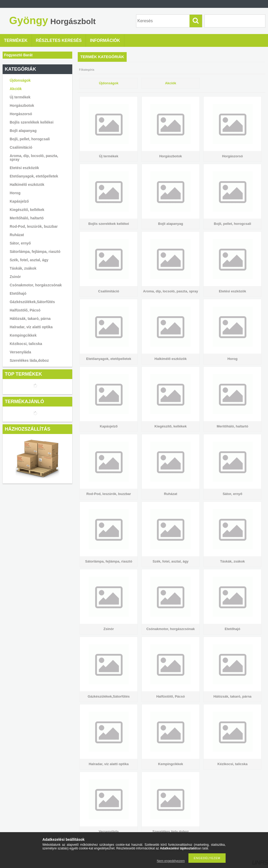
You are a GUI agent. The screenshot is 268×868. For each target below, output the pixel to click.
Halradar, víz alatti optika (31, 327)
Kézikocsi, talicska (26, 344)
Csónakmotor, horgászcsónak (36, 285)
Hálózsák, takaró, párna (30, 319)
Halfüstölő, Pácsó (25, 310)
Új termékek (20, 97)
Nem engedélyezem (171, 861)
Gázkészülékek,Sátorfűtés (32, 302)
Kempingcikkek (23, 335)
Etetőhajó (18, 293)
